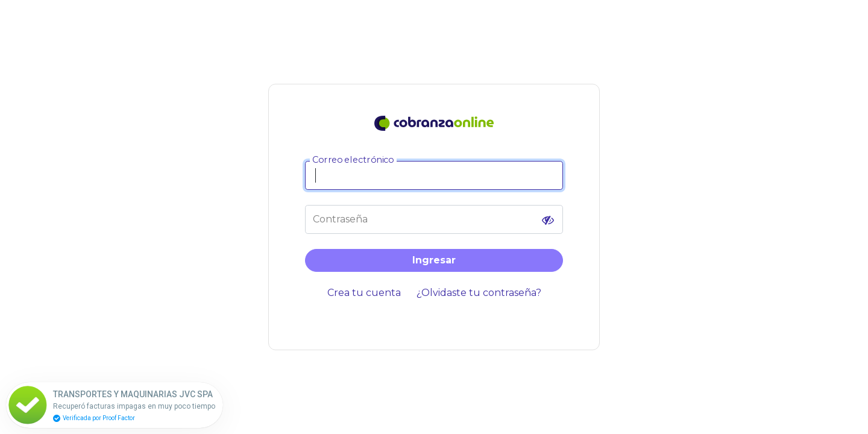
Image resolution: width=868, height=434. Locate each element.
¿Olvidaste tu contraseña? (479, 293)
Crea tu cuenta (364, 293)
